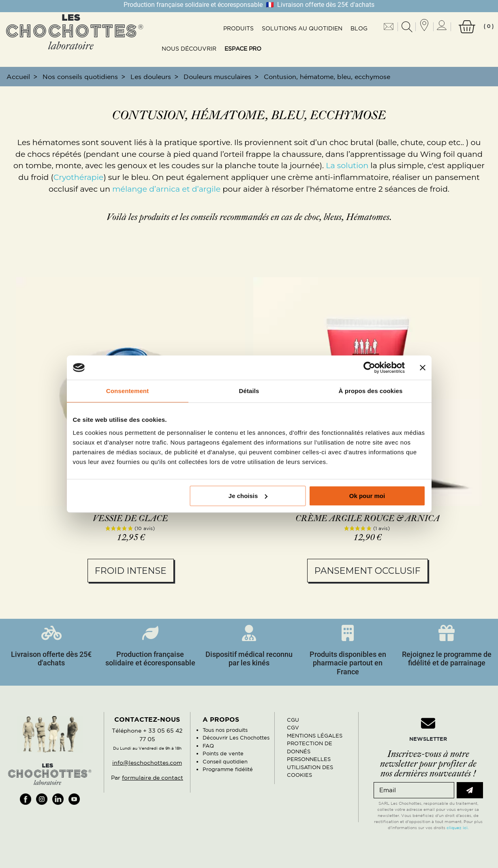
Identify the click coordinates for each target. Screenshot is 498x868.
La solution (347, 165)
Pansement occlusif (368, 571)
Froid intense (131, 571)
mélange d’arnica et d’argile (166, 189)
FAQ (208, 746)
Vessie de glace (130, 519)
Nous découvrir (189, 49)
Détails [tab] (249, 391)
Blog (359, 28)
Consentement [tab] (127, 391)
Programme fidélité (228, 769)
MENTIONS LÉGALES (315, 736)
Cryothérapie (79, 177)
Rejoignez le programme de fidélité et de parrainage (447, 659)
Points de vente (223, 754)
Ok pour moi (367, 496)
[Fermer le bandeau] (423, 368)
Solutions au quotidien (302, 28)
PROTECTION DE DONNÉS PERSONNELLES (310, 751)
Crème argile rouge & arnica (368, 519)
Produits (238, 28)
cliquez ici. (457, 827)
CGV (293, 728)
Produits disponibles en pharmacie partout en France (348, 663)
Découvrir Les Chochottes (236, 738)
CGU (293, 720)
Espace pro (243, 49)
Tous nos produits (225, 730)
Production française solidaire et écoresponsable (150, 659)
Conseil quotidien (225, 762)
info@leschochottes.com (147, 763)
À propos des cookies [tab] (371, 391)
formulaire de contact (153, 778)
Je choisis (248, 496)
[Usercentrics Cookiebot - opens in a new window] (369, 368)
